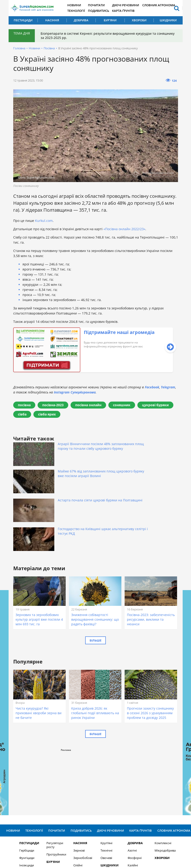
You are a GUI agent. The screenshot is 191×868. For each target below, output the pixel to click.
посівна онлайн (88, 405)
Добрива (81, 20)
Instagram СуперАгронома (75, 392)
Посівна (49, 48)
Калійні (130, 791)
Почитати (100, 5)
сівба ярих (47, 414)
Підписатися (144, 815)
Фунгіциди (24, 784)
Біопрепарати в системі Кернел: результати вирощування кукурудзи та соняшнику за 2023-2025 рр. (99, 36)
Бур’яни (110, 20)
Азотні (129, 777)
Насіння (52, 20)
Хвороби (139, 20)
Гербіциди (24, 777)
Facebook (152, 387)
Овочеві (104, 784)
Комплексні (160, 769)
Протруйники (53, 781)
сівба (22, 414)
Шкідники (168, 20)
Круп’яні (104, 769)
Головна (19, 48)
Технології (79, 11)
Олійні (75, 791)
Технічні (104, 777)
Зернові (76, 777)
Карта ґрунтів (127, 11)
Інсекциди (24, 791)
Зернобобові (80, 784)
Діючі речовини (130, 5)
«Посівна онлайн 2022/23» (124, 229)
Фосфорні (132, 784)
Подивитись (102, 11)
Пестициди (23, 20)
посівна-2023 (53, 405)
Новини (77, 5)
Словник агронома (162, 5)
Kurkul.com (44, 221)
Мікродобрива (163, 777)
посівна (24, 405)
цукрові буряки (155, 405)
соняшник (122, 405)
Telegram (168, 387)
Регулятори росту (52, 771)
